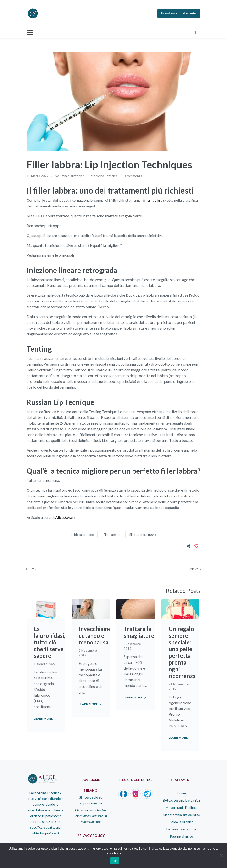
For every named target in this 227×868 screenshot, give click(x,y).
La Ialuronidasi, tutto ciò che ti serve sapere (50, 642)
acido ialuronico (82, 534)
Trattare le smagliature (139, 632)
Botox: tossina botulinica (181, 800)
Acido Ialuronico (181, 822)
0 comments (133, 176)
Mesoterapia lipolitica (181, 807)
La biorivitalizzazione (181, 829)
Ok (115, 861)
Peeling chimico (181, 836)
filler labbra (153, 200)
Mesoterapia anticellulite (181, 815)
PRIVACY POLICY (91, 836)
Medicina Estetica (104, 176)
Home (181, 793)
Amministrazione (72, 176)
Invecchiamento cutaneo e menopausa (100, 635)
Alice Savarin (65, 517)
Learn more (43, 718)
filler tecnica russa (143, 534)
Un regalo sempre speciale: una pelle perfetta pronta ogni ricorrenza (182, 652)
